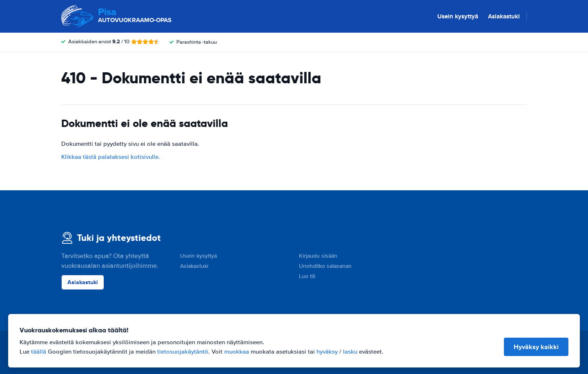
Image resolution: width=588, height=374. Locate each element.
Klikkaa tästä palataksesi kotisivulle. (111, 157)
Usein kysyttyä (458, 16)
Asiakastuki (504, 16)
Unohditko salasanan (325, 266)
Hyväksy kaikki (536, 347)
